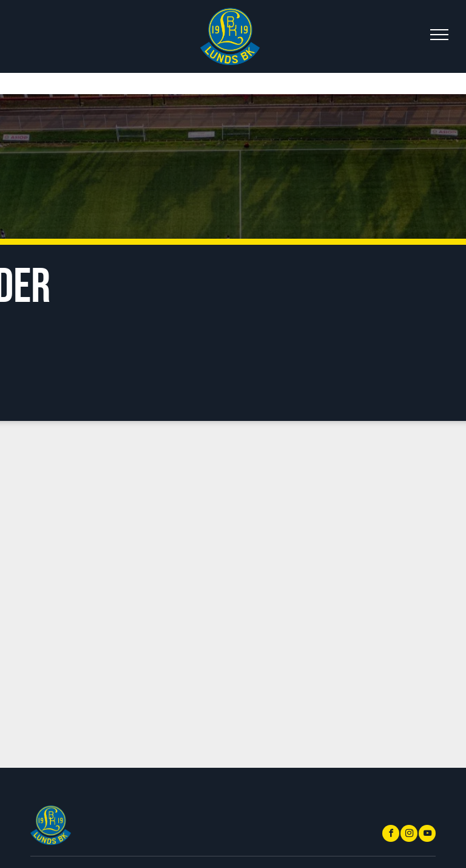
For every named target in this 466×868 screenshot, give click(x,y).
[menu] (439, 35)
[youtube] (427, 835)
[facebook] (391, 835)
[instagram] (409, 835)
